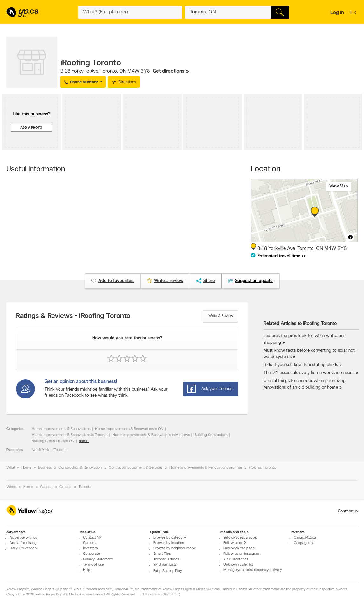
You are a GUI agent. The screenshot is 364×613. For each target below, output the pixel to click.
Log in (337, 13)
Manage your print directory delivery (253, 570)
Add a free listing (23, 543)
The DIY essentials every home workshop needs (309, 373)
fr (354, 13)
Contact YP (92, 538)
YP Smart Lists (165, 565)
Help (87, 570)
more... (84, 441)
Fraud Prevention (23, 548)
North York (40, 450)
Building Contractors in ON (53, 441)
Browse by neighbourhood (175, 548)
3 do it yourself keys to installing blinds (301, 365)
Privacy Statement (98, 559)
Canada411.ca (305, 538)
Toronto (60, 450)
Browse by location (169, 543)
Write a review (221, 316)
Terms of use (93, 565)
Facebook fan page (239, 548)
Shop (167, 571)
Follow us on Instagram (242, 554)
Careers (89, 543)
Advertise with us (23, 538)
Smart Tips (162, 554)
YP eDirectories (236, 559)
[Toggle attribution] (350, 237)
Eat (156, 571)
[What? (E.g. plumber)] (130, 12)
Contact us (348, 511)
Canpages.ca (304, 543)
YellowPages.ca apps (240, 538)
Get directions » (171, 71)
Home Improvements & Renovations (61, 429)
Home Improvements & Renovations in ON (129, 429)
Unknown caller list (238, 565)
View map (339, 186)
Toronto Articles (166, 559)
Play (179, 571)
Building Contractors (211, 435)
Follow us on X (235, 543)
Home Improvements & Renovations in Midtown (151, 435)
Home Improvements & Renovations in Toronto (70, 435)
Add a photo (31, 128)
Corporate (91, 554)
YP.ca (77, 590)
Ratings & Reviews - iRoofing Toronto (73, 316)
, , (124, 71)
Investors (90, 548)
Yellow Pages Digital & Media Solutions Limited (197, 590)
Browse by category (170, 538)
